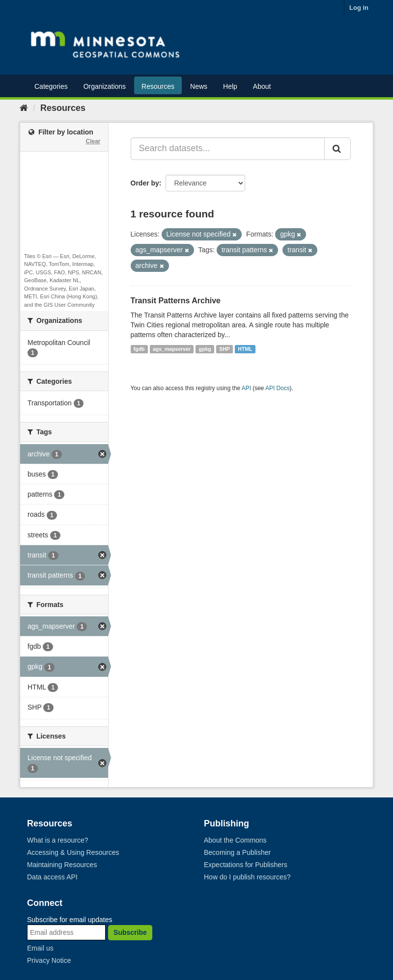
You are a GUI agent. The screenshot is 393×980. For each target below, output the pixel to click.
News (199, 86)
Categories (51, 86)
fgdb (139, 349)
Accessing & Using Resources (73, 852)
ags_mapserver (172, 349)
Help (230, 86)
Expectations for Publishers (246, 865)
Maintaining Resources (62, 865)
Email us (40, 948)
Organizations (105, 86)
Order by (145, 183)
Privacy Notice (49, 960)
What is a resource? (58, 840)
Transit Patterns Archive (176, 301)
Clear (93, 141)
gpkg (205, 349)
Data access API (52, 877)
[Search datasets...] (228, 149)
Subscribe (130, 932)
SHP (225, 349)
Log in (359, 8)
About (262, 86)
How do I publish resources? (247, 877)
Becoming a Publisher (237, 852)
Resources (158, 86)
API (246, 388)
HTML (245, 349)
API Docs (278, 388)
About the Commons (235, 840)
